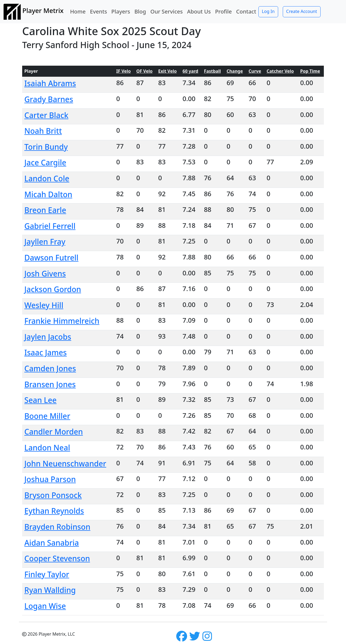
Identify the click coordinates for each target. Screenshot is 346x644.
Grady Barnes (49, 99)
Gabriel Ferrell (50, 226)
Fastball (212, 71)
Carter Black (46, 115)
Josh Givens (45, 273)
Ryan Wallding (50, 590)
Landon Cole (47, 178)
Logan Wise (45, 606)
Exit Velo (167, 71)
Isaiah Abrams (50, 83)
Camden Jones (50, 368)
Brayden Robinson (57, 527)
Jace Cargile (45, 162)
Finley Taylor (47, 574)
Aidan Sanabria (52, 543)
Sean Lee (40, 400)
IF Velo (124, 71)
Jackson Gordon (53, 289)
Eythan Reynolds (54, 511)
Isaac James (46, 352)
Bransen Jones (50, 384)
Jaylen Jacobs (48, 337)
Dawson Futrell (51, 258)
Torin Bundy (46, 147)
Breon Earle (45, 210)
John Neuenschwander (65, 463)
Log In (268, 11)
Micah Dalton (48, 194)
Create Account (302, 11)
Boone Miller (47, 416)
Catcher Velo (280, 71)
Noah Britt (43, 131)
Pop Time (310, 71)
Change (235, 71)
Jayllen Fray (45, 242)
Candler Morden (54, 432)
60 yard (190, 71)
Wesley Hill (44, 305)
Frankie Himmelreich (62, 321)
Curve (255, 71)
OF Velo (144, 71)
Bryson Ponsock (53, 495)
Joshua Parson (50, 479)
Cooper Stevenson (57, 558)
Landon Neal (47, 448)
